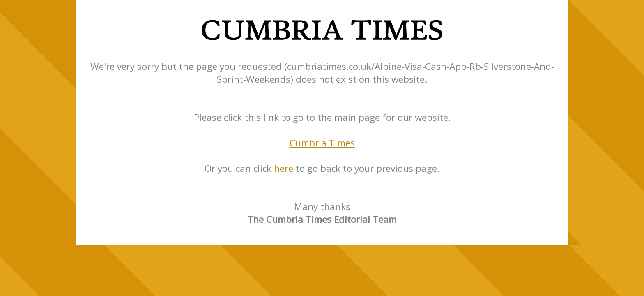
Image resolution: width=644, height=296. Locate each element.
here (284, 168)
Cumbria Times (322, 143)
